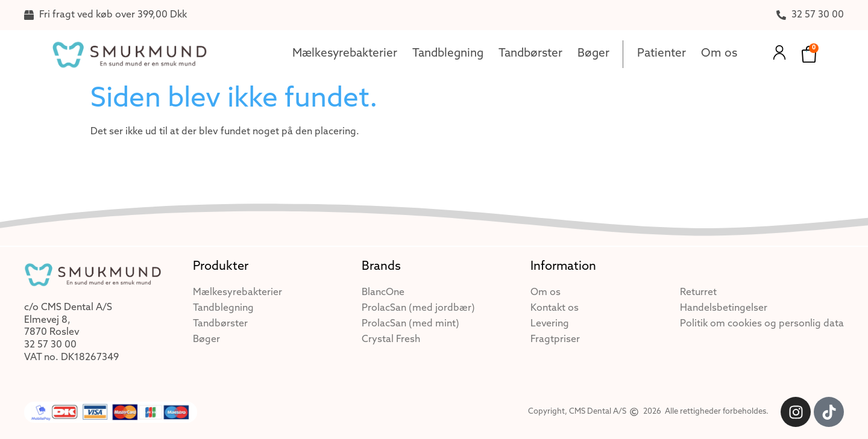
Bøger (593, 54)
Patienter (662, 54)
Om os (719, 54)
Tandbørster (530, 54)
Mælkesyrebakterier (345, 54)
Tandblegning (448, 54)
